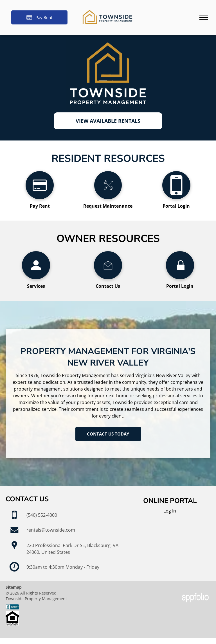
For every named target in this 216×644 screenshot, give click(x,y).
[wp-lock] (180, 278)
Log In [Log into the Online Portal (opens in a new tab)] (170, 511)
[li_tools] (108, 198)
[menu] (204, 17)
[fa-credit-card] (40, 198)
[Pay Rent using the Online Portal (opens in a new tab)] (39, 17)
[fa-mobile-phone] (176, 198)
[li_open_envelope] (108, 278)
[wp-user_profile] (36, 278)
